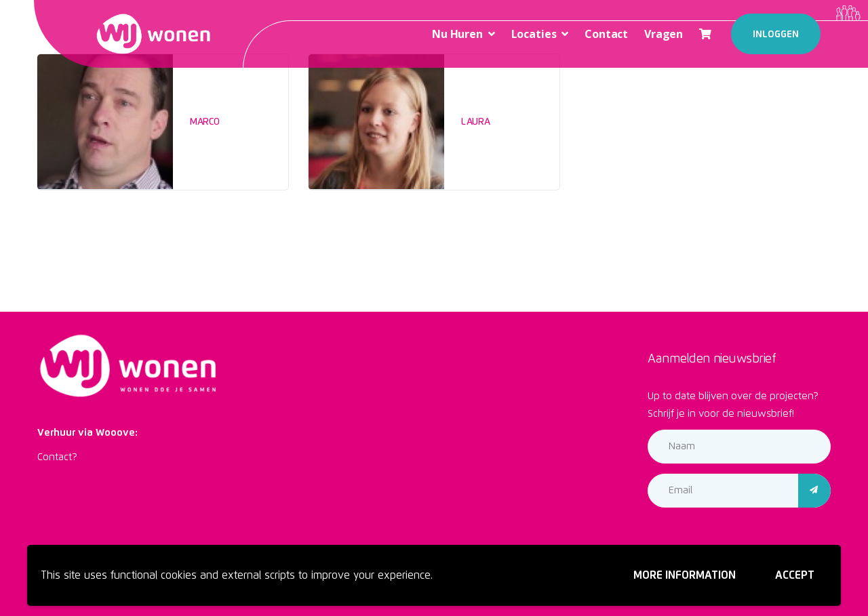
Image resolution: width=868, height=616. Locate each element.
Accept (795, 575)
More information (685, 575)
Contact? (57, 457)
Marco (204, 122)
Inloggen (776, 35)
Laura (475, 122)
